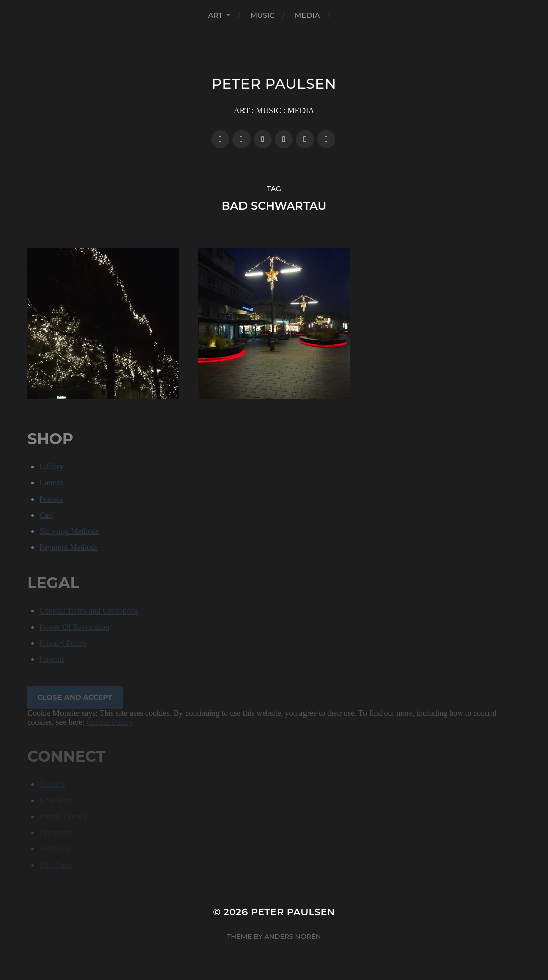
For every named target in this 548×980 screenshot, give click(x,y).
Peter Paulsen (274, 84)
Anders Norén (292, 936)
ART (216, 15)
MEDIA (308, 15)
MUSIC (263, 15)
